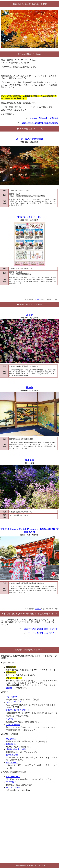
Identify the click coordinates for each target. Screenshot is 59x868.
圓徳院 (30, 388)
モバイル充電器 (13, 725)
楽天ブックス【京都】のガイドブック (41, 629)
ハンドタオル (12, 697)
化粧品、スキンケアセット (18, 710)
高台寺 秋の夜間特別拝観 (30, 139)
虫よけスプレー (13, 787)
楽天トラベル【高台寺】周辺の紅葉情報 (40, 123)
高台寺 (30, 315)
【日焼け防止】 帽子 (16, 749)
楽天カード (11, 688)
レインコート (12, 763)
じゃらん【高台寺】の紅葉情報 (44, 118)
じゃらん (38, 299)
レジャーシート (13, 777)
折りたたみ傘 (12, 755)
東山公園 (30, 460)
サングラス (11, 739)
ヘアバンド (11, 719)
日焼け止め (11, 744)
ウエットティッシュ (15, 702)
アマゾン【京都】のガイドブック (43, 633)
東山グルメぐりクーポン (30, 217)
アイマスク (11, 782)
